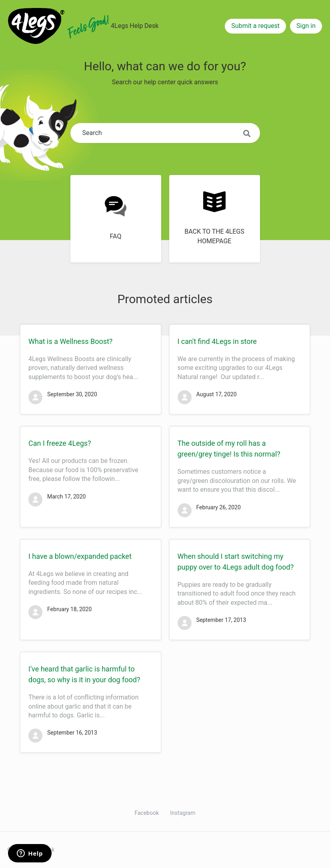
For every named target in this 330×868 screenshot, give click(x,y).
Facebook (147, 813)
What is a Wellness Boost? (70, 341)
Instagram (183, 813)
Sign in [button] (306, 26)
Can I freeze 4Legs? (60, 443)
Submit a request (255, 26)
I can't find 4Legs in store (217, 341)
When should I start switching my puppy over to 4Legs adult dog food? (236, 562)
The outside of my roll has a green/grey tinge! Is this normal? (229, 449)
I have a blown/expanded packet (80, 556)
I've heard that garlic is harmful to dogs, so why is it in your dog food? (84, 674)
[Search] (165, 133)
